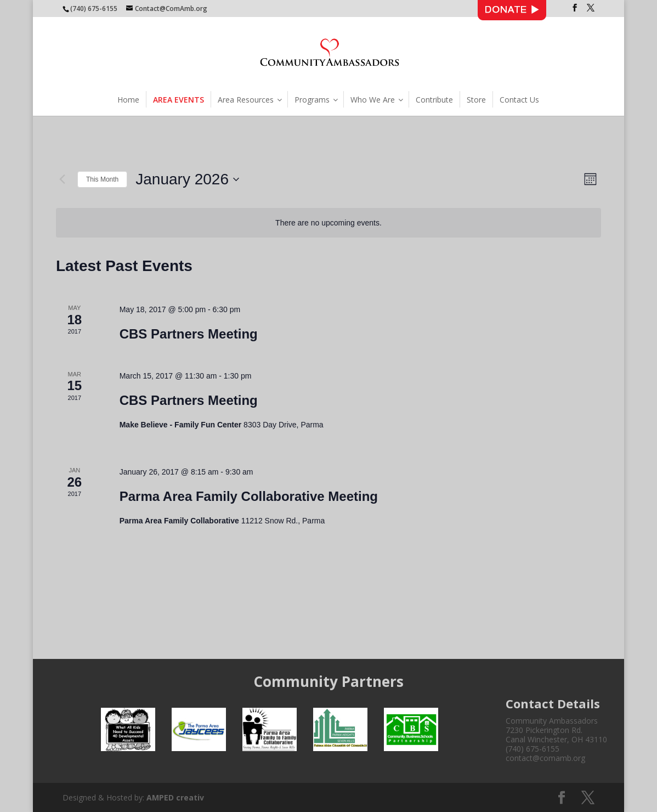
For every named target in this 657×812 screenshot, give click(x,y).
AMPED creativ (175, 797)
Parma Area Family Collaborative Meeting (249, 496)
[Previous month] (63, 179)
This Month (102, 179)
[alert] (328, 223)
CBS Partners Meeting (189, 334)
